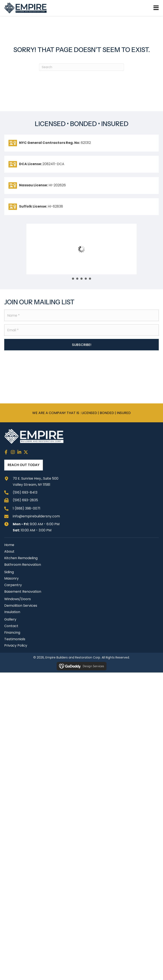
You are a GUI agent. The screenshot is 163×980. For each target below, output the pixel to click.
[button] (81, 345)
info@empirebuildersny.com (36, 516)
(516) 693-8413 (25, 492)
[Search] (81, 67)
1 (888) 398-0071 (27, 508)
